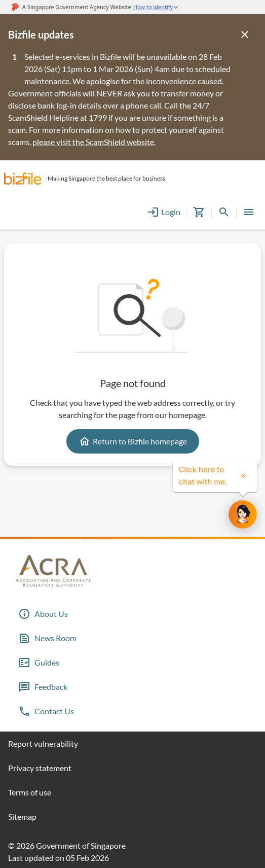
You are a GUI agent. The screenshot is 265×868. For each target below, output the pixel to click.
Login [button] (164, 212)
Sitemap (22, 817)
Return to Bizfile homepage (133, 441)
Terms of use (30, 792)
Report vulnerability (43, 743)
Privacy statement (40, 768)
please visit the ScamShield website (93, 142)
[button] (23, 179)
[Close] (245, 34)
